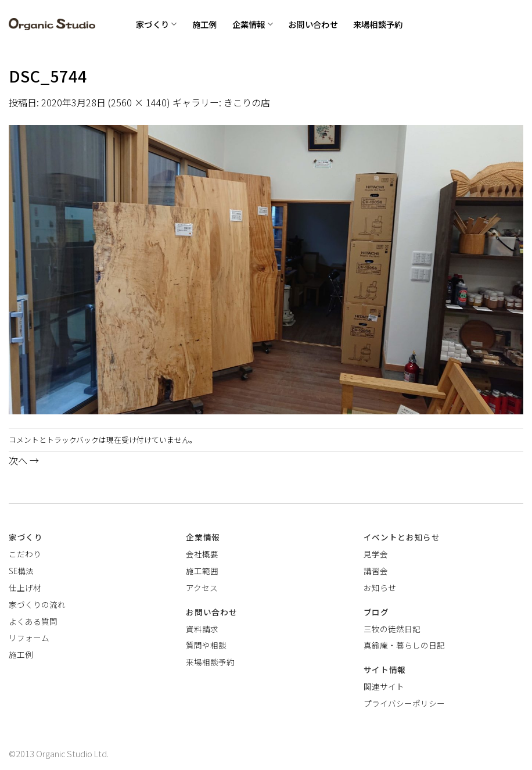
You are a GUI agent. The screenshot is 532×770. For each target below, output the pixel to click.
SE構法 (21, 571)
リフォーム (29, 638)
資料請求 (202, 629)
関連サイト (384, 686)
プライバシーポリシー (404, 703)
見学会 (376, 554)
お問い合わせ (313, 24)
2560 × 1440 (139, 102)
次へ (24, 460)
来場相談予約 (378, 24)
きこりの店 (247, 102)
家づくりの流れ (37, 604)
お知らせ (380, 588)
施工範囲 (202, 571)
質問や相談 (206, 645)
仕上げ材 (25, 588)
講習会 (376, 571)
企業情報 (253, 24)
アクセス (202, 588)
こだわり (25, 554)
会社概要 (202, 554)
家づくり (157, 24)
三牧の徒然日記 (392, 629)
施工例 (205, 24)
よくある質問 (33, 621)
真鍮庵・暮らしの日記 (404, 645)
